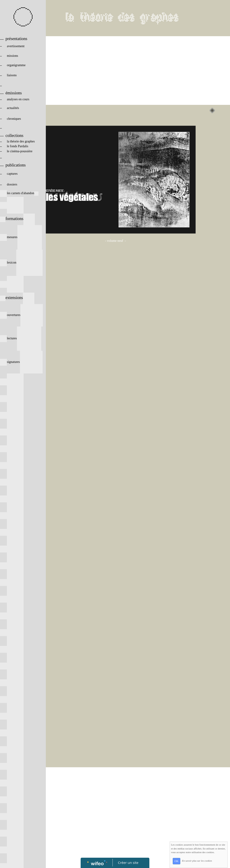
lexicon (21, 263)
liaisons (21, 75)
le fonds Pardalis (19, 146)
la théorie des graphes (17, 141)
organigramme (20, 65)
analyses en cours (21, 99)
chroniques (21, 119)
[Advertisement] (115, 71)
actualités (21, 108)
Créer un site (128, 863)
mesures (21, 237)
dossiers (19, 184)
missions (20, 56)
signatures (21, 362)
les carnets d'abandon (19, 193)
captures (20, 174)
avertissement (21, 46)
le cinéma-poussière (21, 151)
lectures (21, 338)
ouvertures (21, 315)
